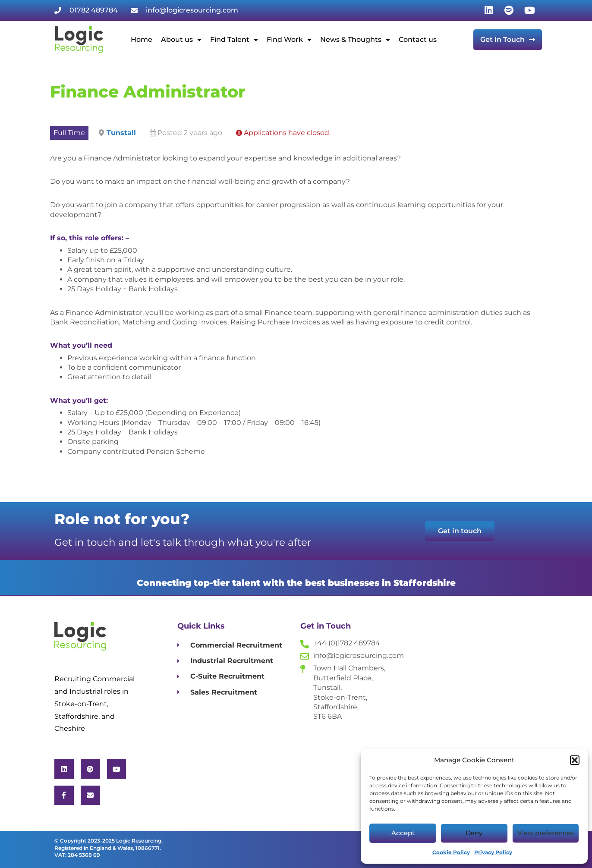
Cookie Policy (451, 852)
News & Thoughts (355, 40)
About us (181, 40)
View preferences (546, 833)
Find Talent (234, 40)
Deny (474, 833)
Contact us (418, 39)
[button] (575, 760)
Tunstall (121, 133)
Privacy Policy (493, 852)
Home (142, 39)
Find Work (289, 40)
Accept (403, 833)
